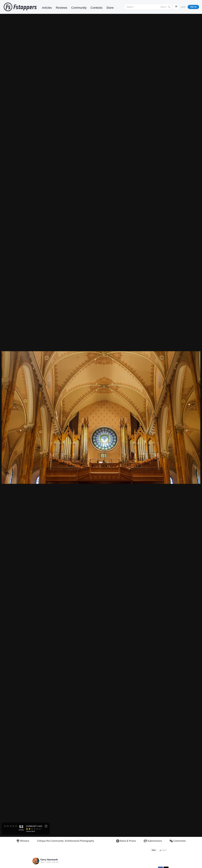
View (154, 850)
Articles (47, 8)
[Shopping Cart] (176, 7)
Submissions (153, 841)
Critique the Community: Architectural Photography (65, 841)
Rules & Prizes (126, 841)
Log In (183, 7)
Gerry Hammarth (49, 860)
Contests (97, 8)
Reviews (61, 8)
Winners (23, 841)
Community (79, 8)
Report (163, 850)
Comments (178, 841)
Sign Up (193, 7)
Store (110, 8)
